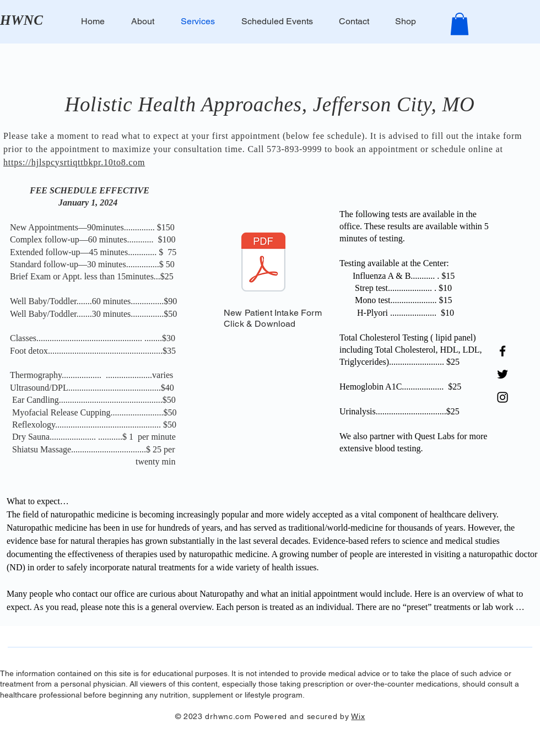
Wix (358, 716)
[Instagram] (503, 397)
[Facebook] (503, 351)
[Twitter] (503, 374)
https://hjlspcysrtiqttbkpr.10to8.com (74, 162)
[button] (460, 24)
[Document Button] (263, 263)
